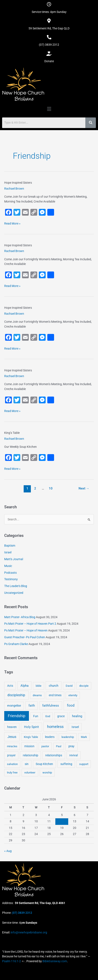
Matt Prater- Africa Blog (20, 617)
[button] (49, 109)
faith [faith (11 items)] (32, 706)
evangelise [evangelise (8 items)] (14, 706)
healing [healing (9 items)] (77, 716)
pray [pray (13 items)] (71, 746)
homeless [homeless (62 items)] (55, 727)
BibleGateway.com (55, 961)
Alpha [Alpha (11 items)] (24, 686)
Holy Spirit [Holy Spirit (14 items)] (31, 727)
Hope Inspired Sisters (18, 183)
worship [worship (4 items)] (47, 773)
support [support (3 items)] (84, 764)
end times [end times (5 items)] (55, 695)
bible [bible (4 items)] (39, 686)
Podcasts (10, 573)
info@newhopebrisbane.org (29, 932)
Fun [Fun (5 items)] (36, 716)
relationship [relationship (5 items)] (31, 755)
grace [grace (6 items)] (61, 716)
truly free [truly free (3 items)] (12, 773)
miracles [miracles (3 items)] (12, 746)
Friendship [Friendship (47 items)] (17, 716)
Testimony (11, 579)
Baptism (10, 546)
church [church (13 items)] (54, 686)
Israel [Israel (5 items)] (75, 727)
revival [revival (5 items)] (73, 755)
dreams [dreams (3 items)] (37, 695)
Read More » (12, 223)
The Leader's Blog (16, 586)
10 (51, 488)
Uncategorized (14, 593)
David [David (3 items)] (69, 686)
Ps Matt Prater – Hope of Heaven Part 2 (30, 624)
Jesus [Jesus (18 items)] (12, 737)
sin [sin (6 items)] (27, 764)
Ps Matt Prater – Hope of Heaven (26, 630)
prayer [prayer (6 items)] (11, 755)
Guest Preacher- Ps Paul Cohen (25, 637)
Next (84, 488)
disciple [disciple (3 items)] (84, 686)
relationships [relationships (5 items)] (54, 755)
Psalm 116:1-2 (12, 961)
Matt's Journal (14, 559)
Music (8, 566)
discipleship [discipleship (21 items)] (16, 695)
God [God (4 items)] (48, 716)
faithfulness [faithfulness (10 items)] (51, 706)
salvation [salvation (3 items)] (12, 764)
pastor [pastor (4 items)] (45, 746)
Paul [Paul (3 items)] (59, 746)
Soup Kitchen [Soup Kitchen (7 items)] (44, 764)
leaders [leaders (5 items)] (50, 737)
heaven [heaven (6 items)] (12, 727)
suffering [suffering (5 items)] (66, 764)
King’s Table (12, 433)
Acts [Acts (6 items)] (10, 686)
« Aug (8, 851)
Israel (8, 552)
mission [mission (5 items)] (29, 746)
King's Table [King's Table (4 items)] (31, 737)
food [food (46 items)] (71, 705)
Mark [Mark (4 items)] (84, 737)
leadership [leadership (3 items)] (68, 737)
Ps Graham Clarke (16, 644)
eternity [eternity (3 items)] (73, 695)
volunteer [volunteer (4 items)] (30, 773)
